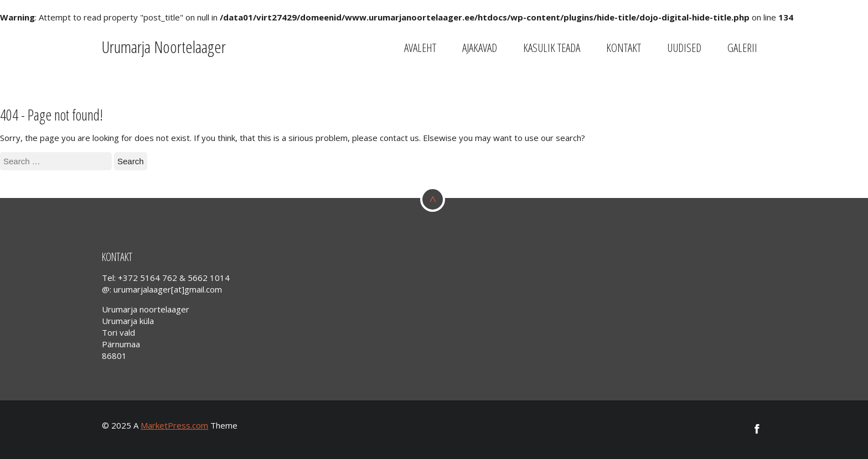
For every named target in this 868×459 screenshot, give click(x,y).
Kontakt (624, 48)
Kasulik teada (552, 48)
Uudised (684, 48)
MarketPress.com (174, 425)
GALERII (742, 48)
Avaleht (420, 48)
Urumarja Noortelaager (164, 47)
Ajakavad (480, 48)
